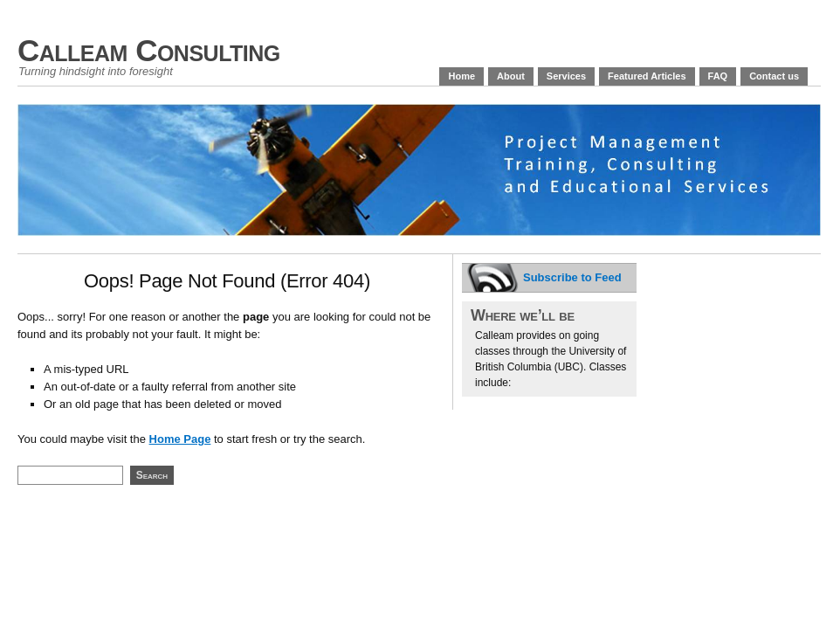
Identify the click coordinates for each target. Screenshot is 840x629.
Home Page (180, 439)
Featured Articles (647, 76)
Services (566, 76)
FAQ (718, 76)
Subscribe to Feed (572, 277)
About (511, 76)
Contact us (774, 76)
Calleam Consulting (149, 50)
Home (461, 76)
